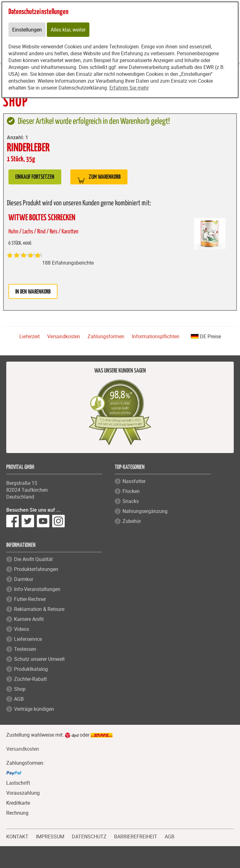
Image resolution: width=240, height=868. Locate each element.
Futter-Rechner (30, 599)
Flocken (131, 491)
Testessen (25, 649)
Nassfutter (134, 481)
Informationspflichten (156, 336)
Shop (20, 689)
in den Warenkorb (33, 292)
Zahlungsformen (106, 336)
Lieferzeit (30, 336)
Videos (22, 629)
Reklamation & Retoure (39, 609)
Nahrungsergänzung (145, 511)
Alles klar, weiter (68, 30)
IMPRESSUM (50, 836)
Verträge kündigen (34, 709)
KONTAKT (17, 836)
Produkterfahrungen (36, 569)
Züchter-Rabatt (30, 679)
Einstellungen (27, 30)
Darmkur (24, 579)
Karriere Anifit (29, 619)
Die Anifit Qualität (33, 559)
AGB (19, 699)
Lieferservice (28, 639)
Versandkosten (64, 336)
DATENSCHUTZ (89, 836)
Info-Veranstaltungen (37, 589)
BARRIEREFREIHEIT (136, 836)
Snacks (131, 501)
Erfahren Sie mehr (129, 88)
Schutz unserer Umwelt (39, 659)
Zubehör (132, 521)
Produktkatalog (31, 669)
